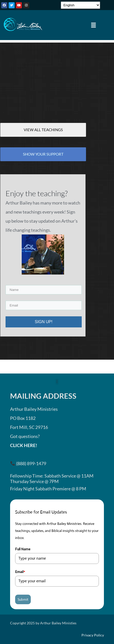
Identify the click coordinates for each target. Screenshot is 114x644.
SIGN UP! (44, 322)
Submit (23, 599)
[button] (93, 25)
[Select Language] (80, 5)
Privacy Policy (93, 635)
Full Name (23, 549)
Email (20, 572)
